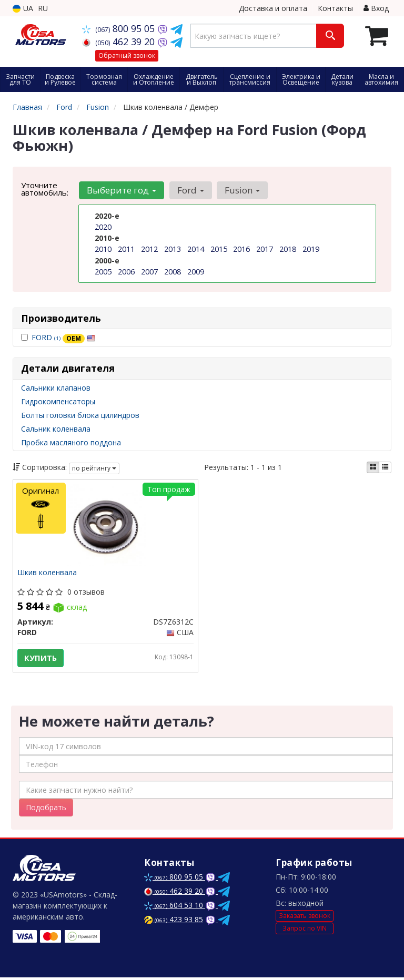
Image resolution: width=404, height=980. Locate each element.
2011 (126, 249)
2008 (173, 271)
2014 (196, 249)
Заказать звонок (305, 918)
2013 (173, 249)
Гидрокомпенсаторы (58, 401)
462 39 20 (120, 42)
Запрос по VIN (305, 930)
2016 (241, 249)
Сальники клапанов (56, 388)
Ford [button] (189, 190)
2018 (288, 249)
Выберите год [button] (121, 190)
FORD (63, 337)
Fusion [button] (240, 190)
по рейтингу (94, 468)
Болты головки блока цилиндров (80, 415)
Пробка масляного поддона (71, 442)
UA (23, 8)
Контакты (335, 8)
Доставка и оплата (273, 8)
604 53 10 (175, 908)
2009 (196, 271)
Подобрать (46, 810)
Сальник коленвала (56, 429)
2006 (126, 271)
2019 (311, 249)
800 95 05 (120, 28)
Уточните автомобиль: (45, 189)
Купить (42, 659)
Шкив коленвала (48, 574)
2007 (149, 271)
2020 (103, 227)
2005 (103, 271)
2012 (149, 249)
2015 (219, 249)
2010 (103, 249)
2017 (265, 249)
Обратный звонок (127, 55)
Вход (376, 8)
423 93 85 (174, 922)
